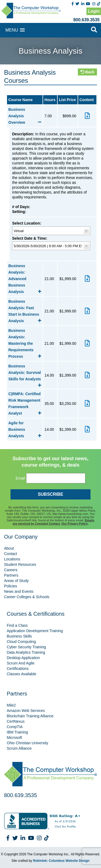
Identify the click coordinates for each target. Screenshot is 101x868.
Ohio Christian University (27, 743)
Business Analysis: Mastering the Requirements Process (25, 343)
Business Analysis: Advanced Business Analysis (25, 279)
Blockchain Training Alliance (30, 716)
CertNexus (16, 721)
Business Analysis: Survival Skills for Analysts (25, 373)
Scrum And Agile (21, 663)
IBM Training (17, 732)
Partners (11, 575)
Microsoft (14, 738)
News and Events (19, 591)
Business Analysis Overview (25, 116)
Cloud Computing (21, 642)
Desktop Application (23, 658)
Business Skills (19, 636)
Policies (11, 586)
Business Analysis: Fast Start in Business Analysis (25, 311)
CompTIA (15, 727)
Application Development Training (35, 631)
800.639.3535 (86, 20)
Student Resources (20, 564)
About (9, 548)
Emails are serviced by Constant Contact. (53, 522)
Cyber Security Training (26, 647)
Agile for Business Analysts (25, 429)
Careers (11, 570)
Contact (11, 554)
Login (94, 11)
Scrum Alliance (19, 748)
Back (87, 72)
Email (20, 478)
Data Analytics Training (26, 652)
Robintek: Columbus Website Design (61, 861)
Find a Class (17, 625)
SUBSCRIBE (50, 494)
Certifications (18, 669)
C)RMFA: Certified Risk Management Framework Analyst (25, 404)
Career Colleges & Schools (27, 597)
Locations (12, 559)
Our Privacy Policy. (75, 523)
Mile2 (11, 705)
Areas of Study (16, 581)
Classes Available (21, 674)
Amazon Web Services (26, 711)
